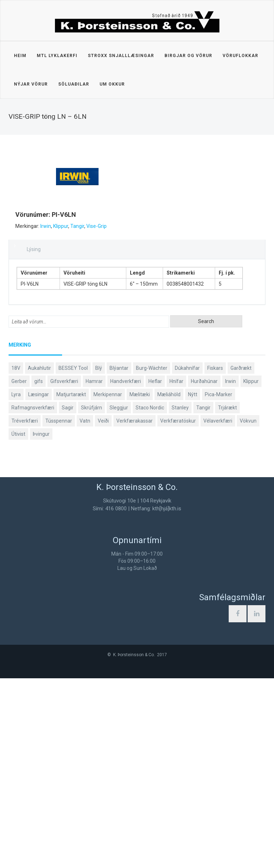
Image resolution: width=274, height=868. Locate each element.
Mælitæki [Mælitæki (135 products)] (140, 584)
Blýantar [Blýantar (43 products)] (119, 558)
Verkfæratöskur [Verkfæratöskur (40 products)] (178, 611)
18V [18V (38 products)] (16, 558)
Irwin (39, 416)
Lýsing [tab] (34, 439)
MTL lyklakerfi (57, 56)
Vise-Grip (90, 416)
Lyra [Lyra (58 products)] (16, 584)
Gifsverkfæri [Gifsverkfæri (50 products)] (64, 571)
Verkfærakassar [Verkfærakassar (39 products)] (135, 611)
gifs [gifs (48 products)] (39, 571)
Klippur (54, 416)
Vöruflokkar (240, 56)
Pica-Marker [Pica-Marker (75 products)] (219, 584)
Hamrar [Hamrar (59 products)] (94, 571)
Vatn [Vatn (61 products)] (85, 611)
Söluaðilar (74, 84)
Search (206, 511)
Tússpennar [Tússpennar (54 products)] (59, 611)
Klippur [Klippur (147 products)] (251, 571)
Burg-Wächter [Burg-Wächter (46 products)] (152, 558)
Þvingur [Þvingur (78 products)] (41, 624)
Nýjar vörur (31, 84)
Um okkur (112, 84)
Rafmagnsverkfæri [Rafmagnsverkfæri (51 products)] (33, 597)
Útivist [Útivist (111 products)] (18, 624)
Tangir (70, 416)
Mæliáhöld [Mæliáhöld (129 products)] (169, 584)
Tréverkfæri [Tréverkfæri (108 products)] (25, 611)
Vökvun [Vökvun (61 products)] (248, 611)
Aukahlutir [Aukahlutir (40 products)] (39, 558)
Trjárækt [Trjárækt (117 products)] (227, 597)
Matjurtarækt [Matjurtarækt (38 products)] (71, 584)
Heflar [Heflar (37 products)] (155, 571)
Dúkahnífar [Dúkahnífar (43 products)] (187, 558)
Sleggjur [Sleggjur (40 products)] (119, 597)
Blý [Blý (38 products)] (99, 558)
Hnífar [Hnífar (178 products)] (176, 571)
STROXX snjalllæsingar (121, 56)
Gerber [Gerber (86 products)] (19, 571)
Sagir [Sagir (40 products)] (68, 597)
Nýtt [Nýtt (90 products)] (193, 584)
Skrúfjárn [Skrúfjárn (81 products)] (92, 597)
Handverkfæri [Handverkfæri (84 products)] (126, 571)
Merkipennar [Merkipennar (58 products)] (108, 584)
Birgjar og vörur (188, 56)
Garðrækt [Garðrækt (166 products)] (241, 558)
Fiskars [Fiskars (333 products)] (215, 558)
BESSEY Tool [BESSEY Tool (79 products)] (73, 558)
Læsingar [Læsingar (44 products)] (39, 584)
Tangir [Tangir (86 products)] (203, 597)
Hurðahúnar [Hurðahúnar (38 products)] (204, 571)
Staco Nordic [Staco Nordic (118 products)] (150, 597)
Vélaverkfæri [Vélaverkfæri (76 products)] (218, 611)
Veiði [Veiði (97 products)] (103, 611)
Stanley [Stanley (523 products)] (180, 597)
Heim (20, 56)
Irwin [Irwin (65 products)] (230, 571)
